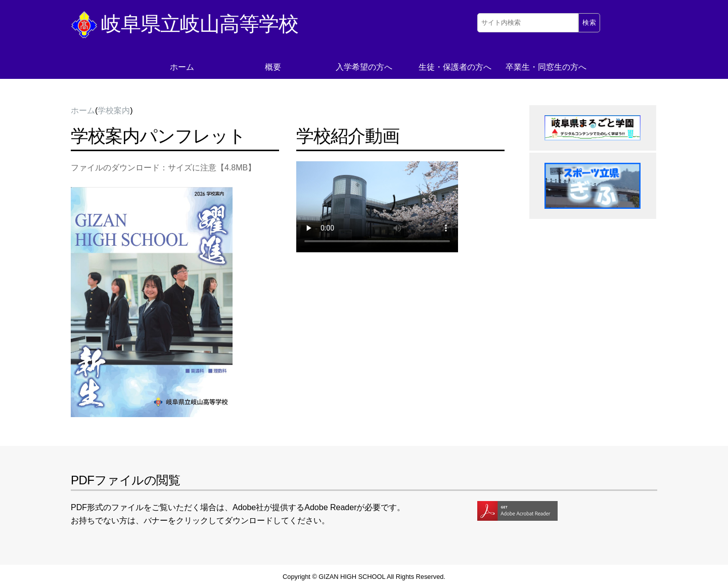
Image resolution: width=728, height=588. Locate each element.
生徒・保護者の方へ (455, 67)
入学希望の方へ (364, 67)
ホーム (182, 67)
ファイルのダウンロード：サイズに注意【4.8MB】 (163, 168)
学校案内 (114, 110)
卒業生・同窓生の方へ (546, 67)
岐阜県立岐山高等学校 (185, 24)
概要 (273, 67)
